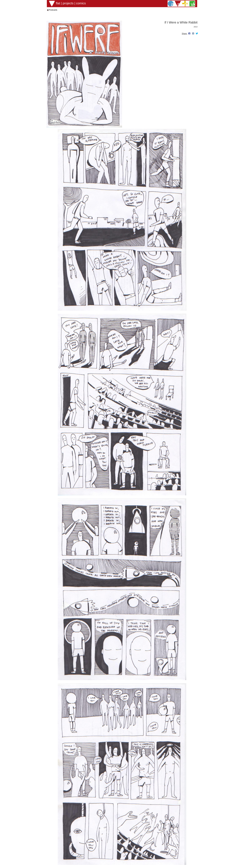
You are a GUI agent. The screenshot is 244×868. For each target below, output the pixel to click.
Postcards (53, 10)
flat (58, 3)
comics (81, 3)
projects (68, 3)
